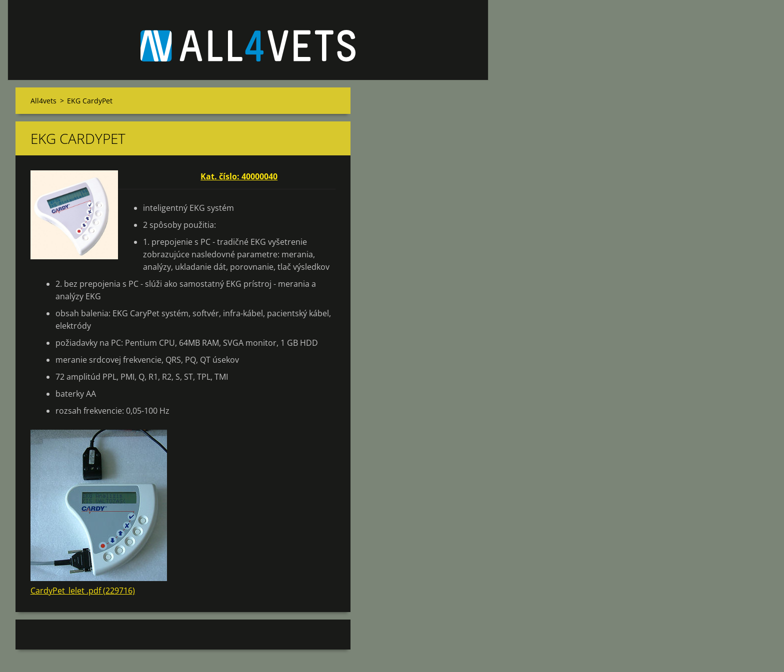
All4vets (43, 101)
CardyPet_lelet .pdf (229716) (83, 591)
